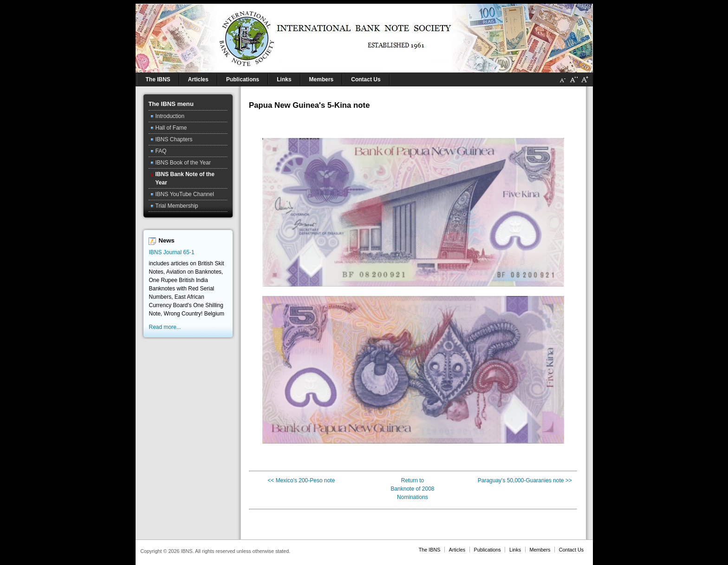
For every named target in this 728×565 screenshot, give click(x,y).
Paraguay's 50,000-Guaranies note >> (525, 480)
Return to (413, 480)
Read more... (165, 327)
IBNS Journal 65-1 (172, 252)
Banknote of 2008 (412, 489)
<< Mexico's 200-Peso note (301, 480)
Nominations (413, 497)
